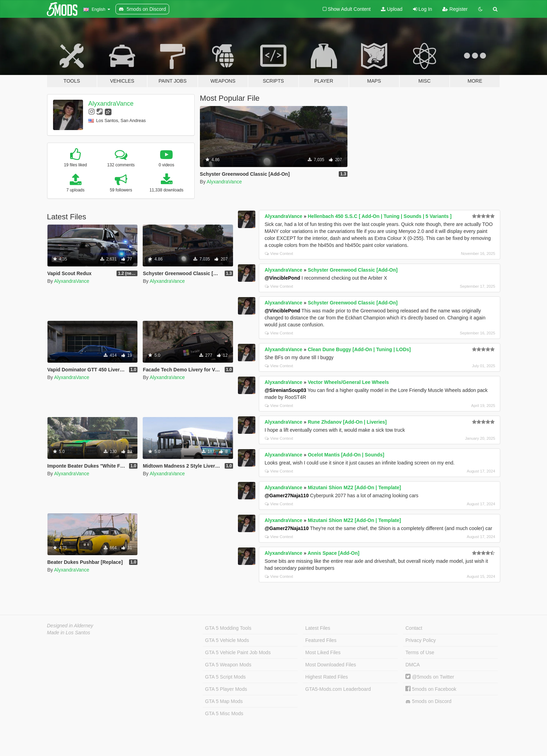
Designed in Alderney (70, 626)
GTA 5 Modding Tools (228, 628)
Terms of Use (420, 652)
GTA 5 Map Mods (224, 701)
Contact (414, 628)
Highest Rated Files (327, 677)
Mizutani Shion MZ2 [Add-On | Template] (354, 487)
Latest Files (318, 628)
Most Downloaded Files (331, 665)
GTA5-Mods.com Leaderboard (338, 689)
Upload (392, 9)
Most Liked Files (323, 652)
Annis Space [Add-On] (334, 553)
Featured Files (321, 640)
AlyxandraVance (111, 104)
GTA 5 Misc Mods (224, 713)
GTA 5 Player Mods (226, 689)
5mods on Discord (428, 701)
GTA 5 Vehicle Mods (227, 640)
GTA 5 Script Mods (225, 677)
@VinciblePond (282, 278)
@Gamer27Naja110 (287, 496)
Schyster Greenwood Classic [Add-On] (353, 270)
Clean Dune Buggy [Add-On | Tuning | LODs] (359, 349)
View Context (279, 254)
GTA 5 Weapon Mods (228, 665)
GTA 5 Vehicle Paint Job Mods (238, 652)
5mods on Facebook (431, 689)
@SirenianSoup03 (285, 390)
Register (455, 9)
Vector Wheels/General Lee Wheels (348, 382)
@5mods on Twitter (430, 677)
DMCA (413, 665)
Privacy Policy (421, 640)
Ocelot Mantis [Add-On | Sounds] (346, 455)
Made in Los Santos (69, 633)
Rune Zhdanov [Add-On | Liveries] (347, 422)
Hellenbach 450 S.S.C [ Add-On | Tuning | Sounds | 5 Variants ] (380, 216)
